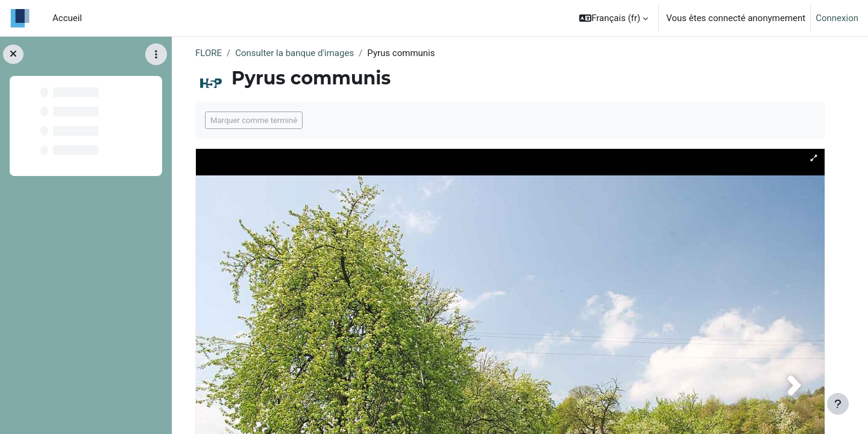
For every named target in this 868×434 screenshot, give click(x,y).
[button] (614, 18)
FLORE (209, 53)
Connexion (837, 18)
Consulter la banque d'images (294, 53)
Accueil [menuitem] (67, 18)
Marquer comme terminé (254, 120)
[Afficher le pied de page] (838, 404)
